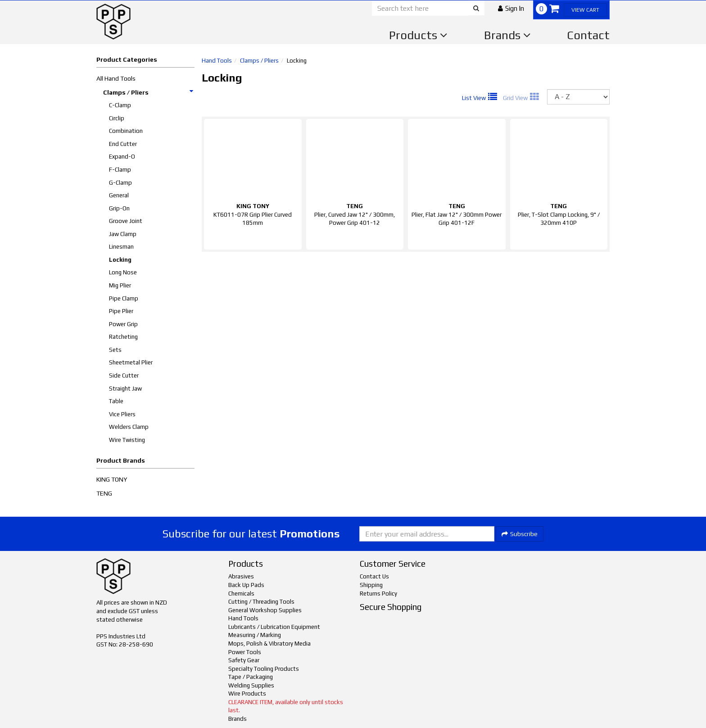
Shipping (371, 585)
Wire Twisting (127, 440)
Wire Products (247, 694)
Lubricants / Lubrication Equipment (274, 627)
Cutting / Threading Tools (261, 602)
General (119, 195)
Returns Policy (378, 594)
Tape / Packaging (251, 677)
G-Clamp (120, 183)
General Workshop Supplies (265, 610)
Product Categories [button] (127, 59)
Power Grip (123, 324)
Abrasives (241, 576)
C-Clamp (120, 105)
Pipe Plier (121, 311)
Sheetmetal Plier (131, 362)
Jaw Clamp (123, 234)
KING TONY (112, 479)
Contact (588, 35)
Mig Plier (120, 285)
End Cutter (123, 144)
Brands (507, 35)
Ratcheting (123, 337)
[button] (511, 8)
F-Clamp (120, 170)
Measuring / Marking (255, 635)
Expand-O (122, 157)
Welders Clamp (129, 427)
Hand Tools (217, 61)
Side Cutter (124, 375)
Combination (126, 131)
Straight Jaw (125, 389)
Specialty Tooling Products (264, 669)
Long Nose (123, 272)
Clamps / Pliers (149, 92)
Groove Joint (126, 221)
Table (116, 401)
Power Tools (245, 652)
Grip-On (119, 208)
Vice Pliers (122, 414)
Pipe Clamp (124, 298)
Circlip (117, 118)
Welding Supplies (251, 685)
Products (418, 35)
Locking (120, 260)
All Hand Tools (116, 78)
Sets (115, 350)
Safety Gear (244, 660)
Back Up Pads (246, 585)
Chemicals (241, 594)
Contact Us (374, 576)
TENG (104, 493)
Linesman (121, 247)
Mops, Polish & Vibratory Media (269, 644)
